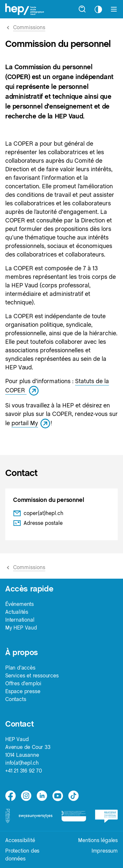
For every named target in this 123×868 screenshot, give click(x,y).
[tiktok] (73, 796)
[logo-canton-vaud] (8, 816)
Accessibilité (20, 840)
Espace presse (23, 691)
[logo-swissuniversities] (36, 816)
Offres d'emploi (23, 683)
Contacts (16, 699)
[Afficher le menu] (114, 9)
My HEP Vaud (21, 628)
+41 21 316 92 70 (24, 771)
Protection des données (22, 855)
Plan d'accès (20, 668)
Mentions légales (98, 840)
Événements (20, 604)
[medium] (58, 796)
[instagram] (26, 796)
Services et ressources (32, 676)
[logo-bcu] (106, 816)
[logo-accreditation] (74, 816)
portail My (31, 423)
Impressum (105, 851)
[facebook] (10, 796)
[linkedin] (42, 796)
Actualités (17, 612)
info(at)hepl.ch (22, 763)
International (20, 620)
